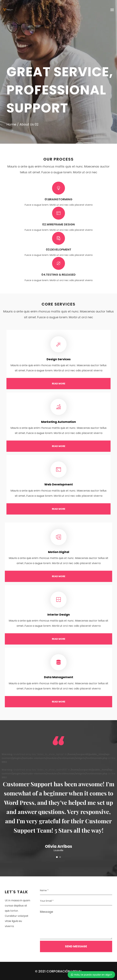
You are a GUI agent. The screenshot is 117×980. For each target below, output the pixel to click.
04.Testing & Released (58, 275)
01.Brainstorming (58, 199)
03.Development (59, 249)
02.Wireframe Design (58, 224)
